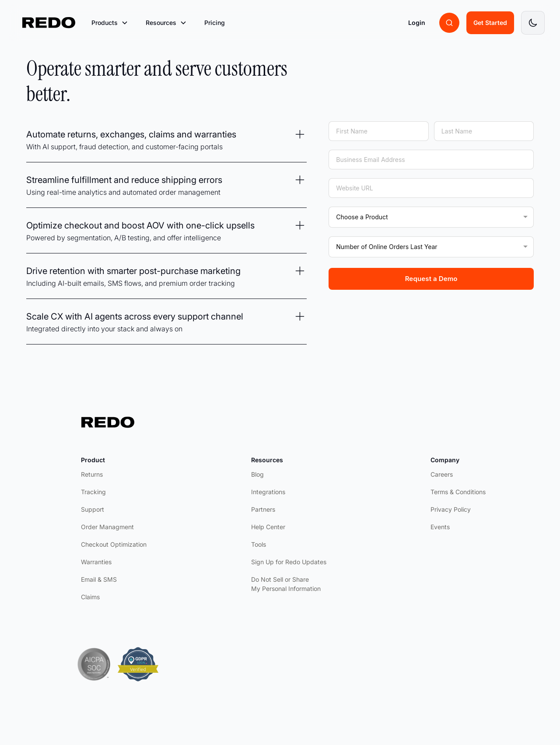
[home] (49, 23)
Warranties (96, 562)
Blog (257, 474)
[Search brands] (449, 23)
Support (93, 509)
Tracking (93, 492)
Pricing (215, 23)
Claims (90, 597)
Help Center (268, 527)
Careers (442, 474)
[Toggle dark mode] (533, 23)
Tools (259, 544)
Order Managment (107, 527)
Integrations (268, 492)
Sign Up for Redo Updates (289, 562)
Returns (92, 474)
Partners (263, 509)
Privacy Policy (451, 509)
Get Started (490, 23)
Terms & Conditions (458, 492)
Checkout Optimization (114, 544)
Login (417, 23)
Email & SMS (99, 579)
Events (440, 527)
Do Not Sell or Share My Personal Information (286, 584)
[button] (110, 23)
